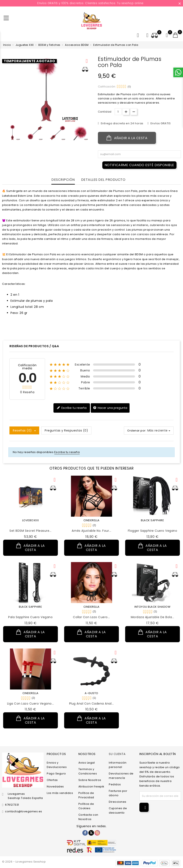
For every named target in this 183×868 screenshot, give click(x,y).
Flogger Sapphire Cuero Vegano (153, 531)
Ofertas (52, 780)
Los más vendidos (60, 793)
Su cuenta (117, 754)
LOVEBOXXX (31, 520)
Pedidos (115, 784)
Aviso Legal (87, 763)
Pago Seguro (56, 774)
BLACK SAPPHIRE (152, 520)
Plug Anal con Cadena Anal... (91, 704)
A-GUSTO (91, 693)
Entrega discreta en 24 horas (122, 123)
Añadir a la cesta (127, 138)
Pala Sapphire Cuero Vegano (30, 617)
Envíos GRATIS (160, 123)
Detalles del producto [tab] (103, 180)
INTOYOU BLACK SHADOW (152, 607)
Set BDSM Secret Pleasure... (30, 531)
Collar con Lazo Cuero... (91, 617)
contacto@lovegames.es (24, 811)
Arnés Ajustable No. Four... (91, 531)
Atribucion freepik (91, 786)
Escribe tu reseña (72, 408)
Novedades (55, 786)
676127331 (12, 805)
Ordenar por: (137, 431)
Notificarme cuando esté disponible (139, 165)
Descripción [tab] (63, 180)
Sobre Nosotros (90, 780)
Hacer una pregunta (110, 408)
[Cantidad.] (118, 112)
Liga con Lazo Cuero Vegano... (31, 704)
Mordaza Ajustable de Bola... (152, 617)
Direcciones (118, 802)
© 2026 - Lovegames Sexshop (24, 862)
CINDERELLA (91, 520)
